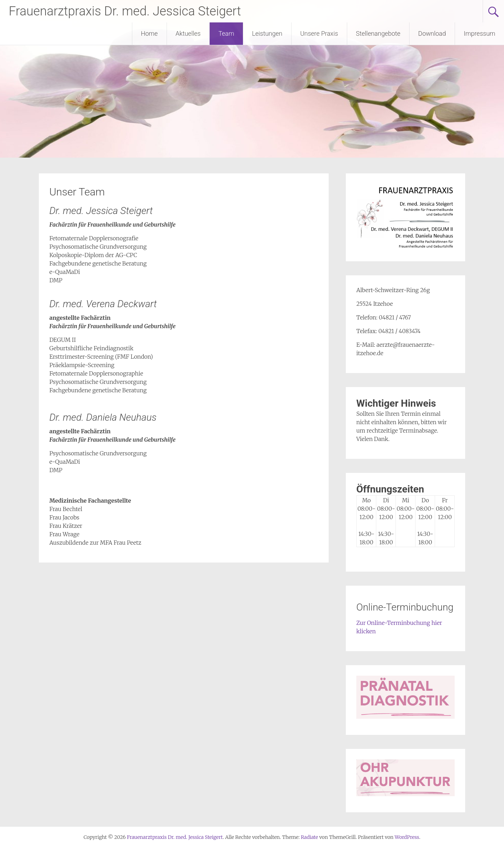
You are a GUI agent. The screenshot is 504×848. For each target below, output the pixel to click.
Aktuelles (188, 33)
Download (432, 33)
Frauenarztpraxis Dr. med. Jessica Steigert (125, 11)
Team (226, 33)
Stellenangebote (378, 33)
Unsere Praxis (319, 33)
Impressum (479, 33)
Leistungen (267, 33)
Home (149, 33)
